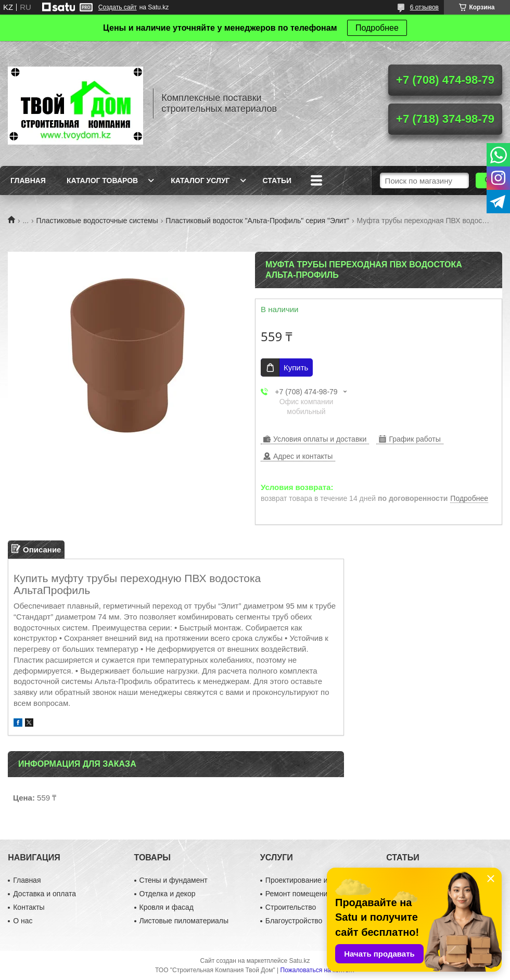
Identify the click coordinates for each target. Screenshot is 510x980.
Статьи (277, 180)
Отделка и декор (168, 894)
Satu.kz (299, 961)
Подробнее (377, 28)
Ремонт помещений (298, 894)
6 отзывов (424, 7)
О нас (23, 921)
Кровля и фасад (167, 907)
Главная (28, 180)
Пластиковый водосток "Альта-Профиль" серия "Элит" (257, 221)
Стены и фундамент (174, 880)
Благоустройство (294, 921)
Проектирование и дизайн (309, 880)
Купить (296, 367)
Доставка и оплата (44, 894)
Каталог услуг (200, 180)
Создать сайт (118, 7)
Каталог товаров (102, 180)
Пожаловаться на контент (318, 970)
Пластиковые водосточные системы (97, 221)
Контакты (29, 907)
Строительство (291, 907)
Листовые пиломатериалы (184, 921)
